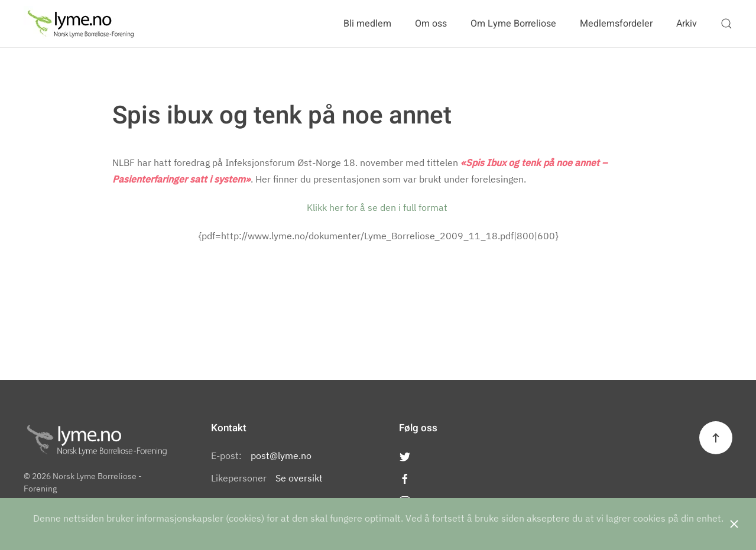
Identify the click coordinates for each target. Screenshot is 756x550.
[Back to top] (716, 438)
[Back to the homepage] (81, 24)
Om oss (431, 24)
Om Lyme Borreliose (513, 24)
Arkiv (687, 24)
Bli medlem (367, 24)
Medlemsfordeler (616, 24)
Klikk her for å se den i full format (378, 207)
